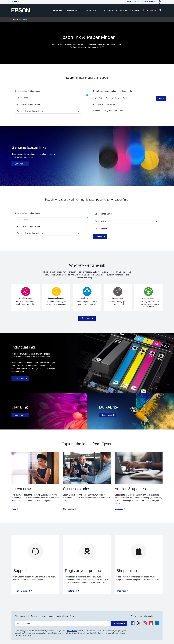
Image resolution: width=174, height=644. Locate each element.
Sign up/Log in (150, 2)
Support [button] (136, 10)
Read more (86, 318)
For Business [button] (74, 10)
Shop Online (151, 10)
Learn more (20, 164)
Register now (71, 591)
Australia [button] (15, 2)
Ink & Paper (108, 10)
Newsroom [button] (122, 10)
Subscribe (118, 624)
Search (161, 98)
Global (138, 2)
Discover (119, 509)
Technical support (22, 591)
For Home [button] (58, 10)
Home (129, 2)
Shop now (121, 591)
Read (14, 509)
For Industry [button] (92, 10)
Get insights (69, 509)
